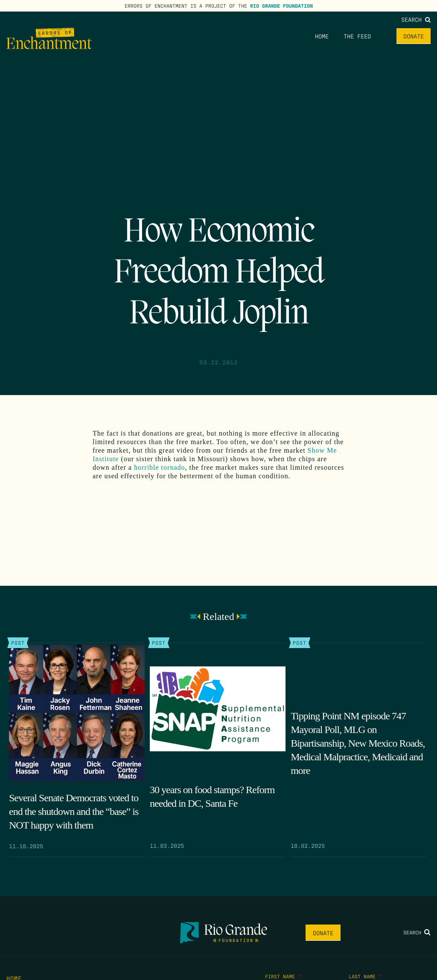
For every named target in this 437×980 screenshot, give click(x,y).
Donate (414, 36)
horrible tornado (160, 467)
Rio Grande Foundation (281, 6)
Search (416, 19)
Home (322, 36)
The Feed (357, 36)
